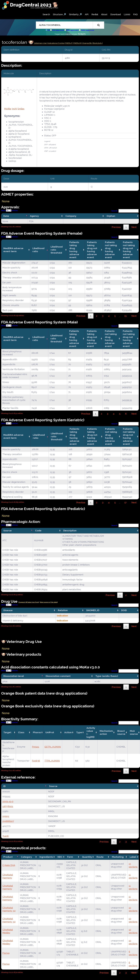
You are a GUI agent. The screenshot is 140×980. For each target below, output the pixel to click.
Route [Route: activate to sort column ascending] (100, 857)
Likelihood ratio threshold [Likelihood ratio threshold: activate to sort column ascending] (57, 250)
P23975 (82, 34)
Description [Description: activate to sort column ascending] (70, 531)
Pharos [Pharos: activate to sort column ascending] (37, 732)
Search (46, 14)
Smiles (21, 109)
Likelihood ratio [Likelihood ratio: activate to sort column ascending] (38, 250)
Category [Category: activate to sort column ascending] (26, 857)
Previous (116, 227)
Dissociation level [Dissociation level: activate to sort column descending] (14, 676)
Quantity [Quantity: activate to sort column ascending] (87, 857)
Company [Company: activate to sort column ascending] (71, 216)
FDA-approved (58, 30)
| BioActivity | (97, 43)
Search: (125, 211)
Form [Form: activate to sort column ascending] (70, 857)
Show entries (9, 210)
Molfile (8, 109)
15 (125, 316)
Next (134, 227)
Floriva (6, 953)
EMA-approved (72, 30)
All (49, 30)
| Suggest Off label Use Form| (29, 602)
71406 (6, 836)
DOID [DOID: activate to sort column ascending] (124, 610)
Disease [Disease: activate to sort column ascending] (8, 610)
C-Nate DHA (9, 865)
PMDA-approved (87, 30)
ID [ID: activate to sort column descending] (4, 786)
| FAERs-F (69, 43)
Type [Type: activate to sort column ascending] (79, 732)
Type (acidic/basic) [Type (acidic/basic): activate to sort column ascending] (107, 676)
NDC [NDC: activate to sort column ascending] (60, 857)
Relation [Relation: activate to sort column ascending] (63, 610)
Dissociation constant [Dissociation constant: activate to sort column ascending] (58, 676)
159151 (6, 816)
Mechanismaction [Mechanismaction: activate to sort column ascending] (106, 732)
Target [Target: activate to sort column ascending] (7, 732)
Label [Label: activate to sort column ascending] (133, 857)
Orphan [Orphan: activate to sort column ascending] (111, 216)
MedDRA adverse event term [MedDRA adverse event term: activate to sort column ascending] (13, 250)
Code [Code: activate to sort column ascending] (38, 531)
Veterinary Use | (41, 43)
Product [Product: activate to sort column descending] (8, 857)
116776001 (8, 806)
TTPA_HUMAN (52, 761)
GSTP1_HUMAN (53, 747)
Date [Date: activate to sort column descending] (6, 216)
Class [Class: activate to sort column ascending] (21, 732)
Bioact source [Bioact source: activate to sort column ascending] (121, 732)
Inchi (14, 109)
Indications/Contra (56, 43)
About (104, 14)
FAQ (135, 14)
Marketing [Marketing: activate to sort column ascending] (118, 857)
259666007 (8, 821)
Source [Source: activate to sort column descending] (8, 531)
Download (116, 14)
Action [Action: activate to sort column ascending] (68, 732)
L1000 (127, 14)
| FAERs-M (77, 43)
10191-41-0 (8, 801)
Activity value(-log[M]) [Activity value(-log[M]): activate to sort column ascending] (91, 732)
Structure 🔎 (59, 14)
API (87, 14)
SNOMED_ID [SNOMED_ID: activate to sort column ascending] (93, 610)
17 (125, 502)
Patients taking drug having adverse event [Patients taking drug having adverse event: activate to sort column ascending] (74, 250)
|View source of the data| (49, 602)
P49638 (36, 761)
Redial (95, 14)
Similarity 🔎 (75, 14)
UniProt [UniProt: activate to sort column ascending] (50, 732)
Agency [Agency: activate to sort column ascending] (34, 216)
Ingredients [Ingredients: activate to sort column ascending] (46, 857)
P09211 (36, 747)
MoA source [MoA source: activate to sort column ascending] (134, 732)
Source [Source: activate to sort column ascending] (53, 786)
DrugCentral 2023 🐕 (34, 5)
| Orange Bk (87, 43)
